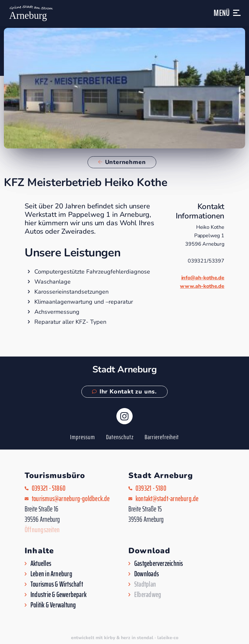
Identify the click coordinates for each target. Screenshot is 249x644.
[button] (237, 16)
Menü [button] (222, 13)
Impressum (83, 437)
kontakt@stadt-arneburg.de (167, 499)
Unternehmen (122, 162)
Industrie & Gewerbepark (59, 595)
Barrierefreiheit (162, 437)
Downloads (147, 574)
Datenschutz (120, 437)
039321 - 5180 (151, 488)
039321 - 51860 (49, 488)
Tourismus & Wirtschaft (57, 584)
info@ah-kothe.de (203, 278)
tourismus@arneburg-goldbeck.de (71, 499)
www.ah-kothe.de (202, 286)
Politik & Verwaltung (53, 605)
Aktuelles (41, 564)
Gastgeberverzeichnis (159, 564)
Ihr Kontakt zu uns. (124, 392)
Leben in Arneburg (51, 574)
